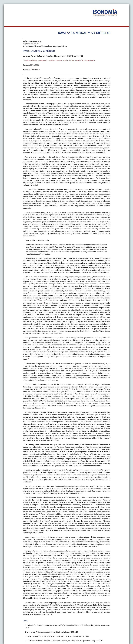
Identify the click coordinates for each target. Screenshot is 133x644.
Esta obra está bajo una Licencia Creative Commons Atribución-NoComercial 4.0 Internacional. (59, 61)
